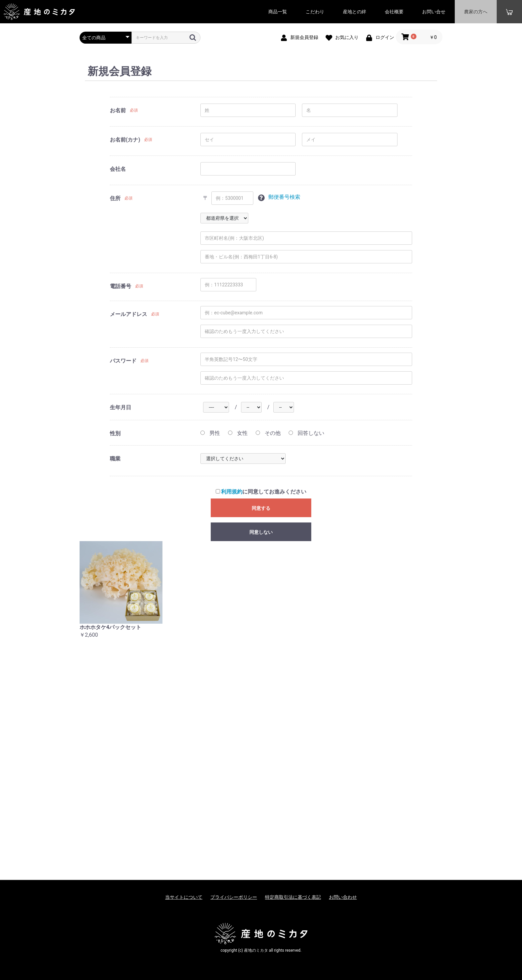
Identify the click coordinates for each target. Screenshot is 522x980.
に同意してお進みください (261, 492)
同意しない (261, 532)
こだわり (315, 12)
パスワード (123, 361)
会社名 (118, 169)
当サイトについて (184, 897)
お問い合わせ (343, 897)
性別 (115, 433)
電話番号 (121, 286)
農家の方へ (476, 12)
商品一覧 (278, 12)
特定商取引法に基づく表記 (293, 897)
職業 (115, 459)
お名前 (118, 110)
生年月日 (121, 407)
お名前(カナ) (125, 140)
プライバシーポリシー (234, 897)
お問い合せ (434, 12)
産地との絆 (355, 12)
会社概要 (394, 12)
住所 (115, 198)
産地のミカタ (39, 12)
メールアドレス (129, 314)
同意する (261, 508)
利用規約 (232, 492)
